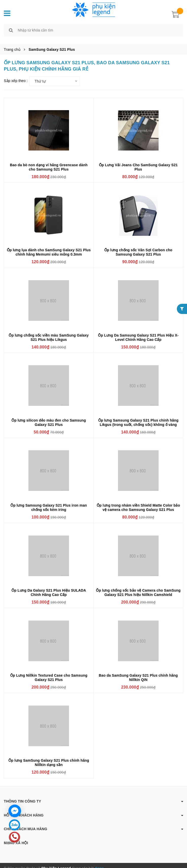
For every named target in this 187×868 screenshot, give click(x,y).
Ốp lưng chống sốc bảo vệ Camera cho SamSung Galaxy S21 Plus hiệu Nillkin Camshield (138, 587)
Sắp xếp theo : (16, 75)
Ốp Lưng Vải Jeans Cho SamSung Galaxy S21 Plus (138, 161)
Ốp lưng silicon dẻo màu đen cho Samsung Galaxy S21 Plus (49, 417)
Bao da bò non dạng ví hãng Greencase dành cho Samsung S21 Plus (49, 161)
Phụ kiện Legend (56, 863)
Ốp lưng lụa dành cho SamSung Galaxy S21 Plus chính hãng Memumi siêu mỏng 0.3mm (49, 247)
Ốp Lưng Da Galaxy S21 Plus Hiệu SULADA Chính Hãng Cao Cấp (49, 587)
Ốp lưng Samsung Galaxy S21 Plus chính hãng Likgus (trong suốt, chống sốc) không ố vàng (138, 417)
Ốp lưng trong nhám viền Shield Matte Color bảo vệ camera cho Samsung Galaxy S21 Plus (138, 502)
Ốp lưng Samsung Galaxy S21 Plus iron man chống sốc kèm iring (49, 502)
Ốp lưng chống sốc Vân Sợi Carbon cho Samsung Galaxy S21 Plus (138, 247)
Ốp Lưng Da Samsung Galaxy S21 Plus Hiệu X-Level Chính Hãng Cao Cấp (138, 332)
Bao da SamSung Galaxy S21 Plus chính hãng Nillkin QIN (138, 672)
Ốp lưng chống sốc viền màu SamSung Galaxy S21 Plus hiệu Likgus (49, 332)
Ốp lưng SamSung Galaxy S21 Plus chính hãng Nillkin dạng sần (49, 757)
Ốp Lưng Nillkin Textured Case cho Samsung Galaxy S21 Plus (49, 672)
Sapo (100, 863)
